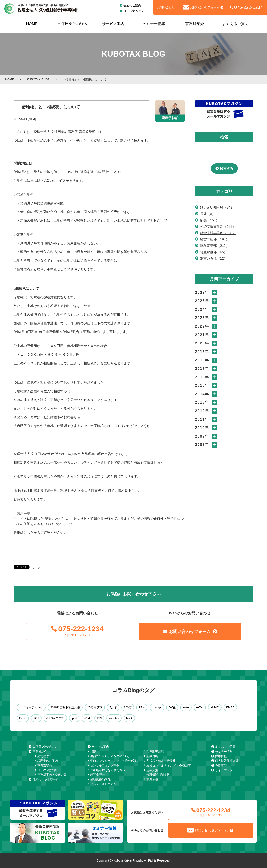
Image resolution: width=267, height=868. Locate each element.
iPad (87, 718)
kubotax (114, 718)
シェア (36, 568)
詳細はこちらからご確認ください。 (40, 532)
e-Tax (200, 707)
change (157, 707)
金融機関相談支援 (158, 775)
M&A (129, 718)
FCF (36, 718)
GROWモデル (55, 718)
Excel (23, 718)
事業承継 (152, 779)
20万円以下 (95, 707)
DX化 (172, 707)
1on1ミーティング (31, 707)
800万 (128, 707)
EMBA (230, 707)
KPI (99, 718)
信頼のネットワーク (46, 779)
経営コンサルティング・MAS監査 (169, 765)
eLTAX (215, 707)
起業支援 (152, 770)
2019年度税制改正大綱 (65, 707)
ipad (74, 718)
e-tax (186, 707)
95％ (142, 707)
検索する (227, 168)
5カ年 (113, 707)
